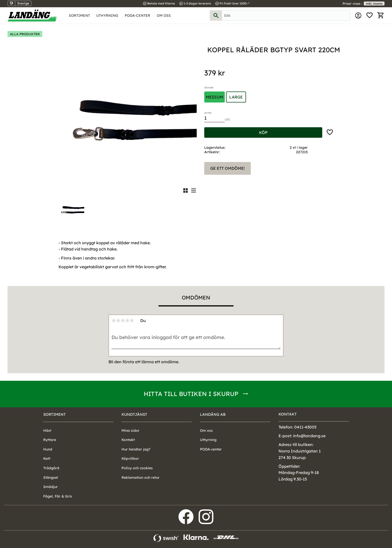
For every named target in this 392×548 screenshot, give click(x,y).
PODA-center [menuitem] (137, 15)
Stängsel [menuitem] (51, 477)
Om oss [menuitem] (164, 15)
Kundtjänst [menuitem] (134, 414)
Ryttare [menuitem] (50, 440)
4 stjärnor (127, 320)
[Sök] (216, 15)
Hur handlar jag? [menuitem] (136, 449)
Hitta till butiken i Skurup (191, 394)
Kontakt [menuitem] (128, 440)
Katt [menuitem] (47, 458)
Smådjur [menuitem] (50, 487)
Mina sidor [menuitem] (358, 15)
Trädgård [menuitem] (51, 468)
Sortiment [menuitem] (79, 15)
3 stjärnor (123, 320)
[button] (369, 15)
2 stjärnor (118, 320)
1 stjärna (114, 320)
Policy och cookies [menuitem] (137, 468)
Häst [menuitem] (47, 430)
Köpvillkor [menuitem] (130, 458)
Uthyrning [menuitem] (107, 15)
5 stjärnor (132, 320)
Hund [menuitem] (48, 449)
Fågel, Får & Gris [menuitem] (58, 496)
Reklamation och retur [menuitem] (140, 477)
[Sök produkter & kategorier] (286, 15)
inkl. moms (374, 3)
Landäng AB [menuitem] (213, 414)
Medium (214, 97)
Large (236, 97)
